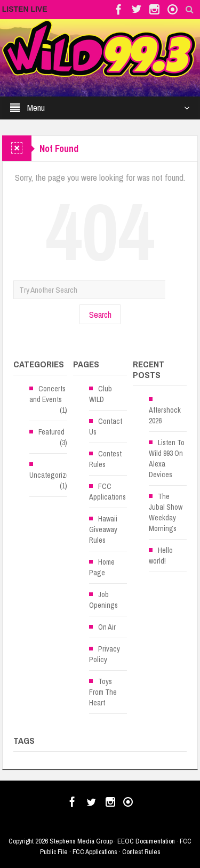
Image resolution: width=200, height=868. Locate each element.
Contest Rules (105, 459)
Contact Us (106, 427)
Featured (51, 432)
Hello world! (161, 556)
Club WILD (101, 394)
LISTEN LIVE (25, 9)
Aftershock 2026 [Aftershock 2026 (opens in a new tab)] (165, 415)
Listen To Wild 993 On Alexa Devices (167, 459)
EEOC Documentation (146, 841)
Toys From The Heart (103, 692)
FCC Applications (107, 492)
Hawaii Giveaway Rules (103, 529)
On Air (107, 627)
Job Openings (103, 600)
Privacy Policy (105, 654)
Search (100, 314)
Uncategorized (51, 475)
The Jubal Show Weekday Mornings (166, 512)
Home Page (102, 567)
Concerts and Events (47, 394)
